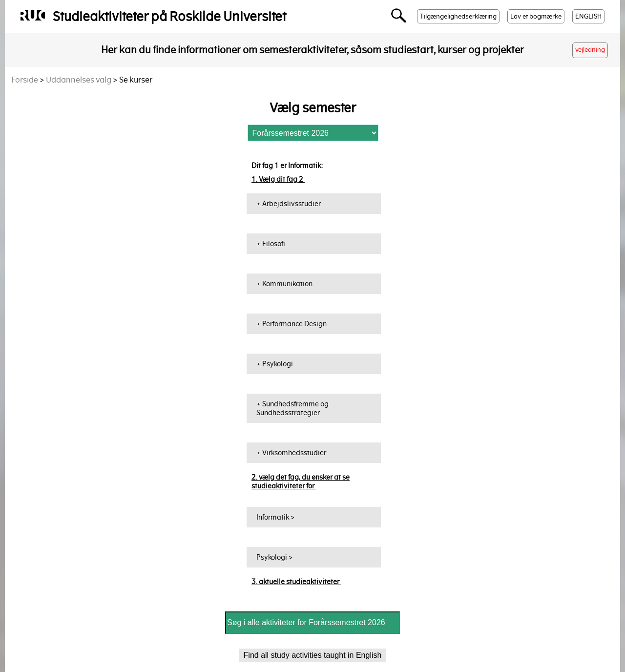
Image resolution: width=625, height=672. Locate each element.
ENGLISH (588, 16)
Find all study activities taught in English (313, 655)
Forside (25, 80)
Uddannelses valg (79, 80)
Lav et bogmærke (536, 16)
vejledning (590, 50)
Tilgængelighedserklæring (458, 16)
